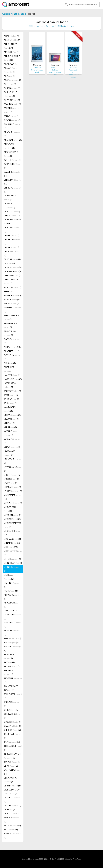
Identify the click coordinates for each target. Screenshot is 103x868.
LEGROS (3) (11, 479)
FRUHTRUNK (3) (10, 333)
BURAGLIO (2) (12, 166)
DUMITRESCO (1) (11, 281)
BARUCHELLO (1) (11, 94)
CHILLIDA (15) (12, 182)
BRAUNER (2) (13, 140)
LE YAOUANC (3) (13, 469)
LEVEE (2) (10, 483)
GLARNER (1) (12, 351)
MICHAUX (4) (13, 539)
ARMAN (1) (10, 70)
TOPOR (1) (12, 762)
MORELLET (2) (9, 577)
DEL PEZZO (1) (12, 241)
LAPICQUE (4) (12, 461)
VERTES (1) (12, 786)
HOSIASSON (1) (10, 385)
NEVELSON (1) (12, 605)
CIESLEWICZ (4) (10, 198)
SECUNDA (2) (12, 704)
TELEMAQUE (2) (13, 748)
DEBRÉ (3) (11, 235)
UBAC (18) (11, 766)
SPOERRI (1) (12, 722)
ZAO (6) (11, 830)
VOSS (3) (10, 810)
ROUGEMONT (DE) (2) (11, 688)
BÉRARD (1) (12, 110)
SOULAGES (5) (12, 716)
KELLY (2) (12, 415)
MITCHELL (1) (12, 559)
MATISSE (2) (12, 519)
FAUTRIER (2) (12, 295)
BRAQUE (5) (12, 134)
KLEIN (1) (10, 427)
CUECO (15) (12, 215)
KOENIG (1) (10, 433)
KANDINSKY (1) (10, 409)
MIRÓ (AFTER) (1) (13, 553)
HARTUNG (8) (13, 379)
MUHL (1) (11, 591)
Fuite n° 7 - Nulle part (55, 69)
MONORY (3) (12, 569)
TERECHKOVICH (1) (12, 756)
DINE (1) (9, 263)
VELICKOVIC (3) (10, 780)
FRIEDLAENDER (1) (11, 317)
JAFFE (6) (11, 395)
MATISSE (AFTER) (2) (12, 525)
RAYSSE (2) (12, 666)
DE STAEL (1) (12, 229)
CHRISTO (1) (12, 190)
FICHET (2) (12, 299)
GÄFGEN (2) (12, 341)
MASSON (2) (12, 515)
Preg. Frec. (77, 859)
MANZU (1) (13, 503)
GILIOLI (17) (12, 347)
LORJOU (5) (13, 491)
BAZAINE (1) (12, 100)
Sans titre (37, 67)
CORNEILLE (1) (9, 205)
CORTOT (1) (12, 211)
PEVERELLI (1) (12, 625)
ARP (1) (10, 76)
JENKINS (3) (11, 399)
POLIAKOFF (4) (12, 648)
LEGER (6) (12, 475)
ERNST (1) (10, 291)
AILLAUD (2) (12, 40)
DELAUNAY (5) (12, 253)
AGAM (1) (11, 36)
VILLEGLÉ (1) (12, 800)
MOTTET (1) (12, 585)
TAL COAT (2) (12, 736)
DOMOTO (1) (13, 267)
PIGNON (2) (12, 632)
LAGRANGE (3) (9, 453)
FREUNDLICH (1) (12, 309)
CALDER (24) (12, 174)
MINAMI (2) (12, 543)
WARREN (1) (12, 820)
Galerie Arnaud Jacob (14, 14)
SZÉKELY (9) (12, 730)
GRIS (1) (10, 363)
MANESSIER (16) (12, 497)
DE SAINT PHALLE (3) (13, 221)
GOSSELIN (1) (12, 357)
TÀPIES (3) (12, 742)
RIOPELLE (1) (13, 680)
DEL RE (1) (11, 247)
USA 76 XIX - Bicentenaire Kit (73, 70)
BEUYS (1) (12, 116)
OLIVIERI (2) (12, 617)
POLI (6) (11, 642)
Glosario (68, 859)
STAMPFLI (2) (13, 726)
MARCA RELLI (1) (10, 509)
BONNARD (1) (12, 126)
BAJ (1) (10, 84)
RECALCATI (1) (9, 672)
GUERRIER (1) (9, 369)
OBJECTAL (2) (10, 611)
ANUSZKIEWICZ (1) (12, 58)
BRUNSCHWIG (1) (11, 154)
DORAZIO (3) (13, 271)
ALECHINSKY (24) (10, 46)
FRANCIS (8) (12, 303)
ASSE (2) (12, 80)
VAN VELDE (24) (12, 772)
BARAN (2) (12, 88)
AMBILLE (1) (11, 52)
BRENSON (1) (9, 146)
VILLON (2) (12, 805)
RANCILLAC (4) (10, 656)
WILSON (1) (12, 826)
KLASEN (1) (12, 419)
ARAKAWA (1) (10, 64)
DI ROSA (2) (12, 259)
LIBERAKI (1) (12, 487)
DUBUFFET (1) (13, 275)
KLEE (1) (10, 423)
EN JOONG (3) (12, 287)
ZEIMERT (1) (12, 836)
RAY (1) (9, 662)
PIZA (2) (12, 638)
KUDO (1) (12, 447)
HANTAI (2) (12, 375)
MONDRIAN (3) (13, 563)
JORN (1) (11, 403)
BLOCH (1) (13, 120)
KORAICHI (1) (12, 441)
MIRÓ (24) (11, 547)
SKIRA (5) (11, 710)
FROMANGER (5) (10, 325)
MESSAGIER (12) (12, 533)
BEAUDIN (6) (13, 104)
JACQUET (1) (12, 391)
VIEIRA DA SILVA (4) (12, 792)
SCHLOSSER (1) (13, 696)
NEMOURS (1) (12, 597)
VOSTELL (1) (12, 814)
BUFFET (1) (13, 160)
